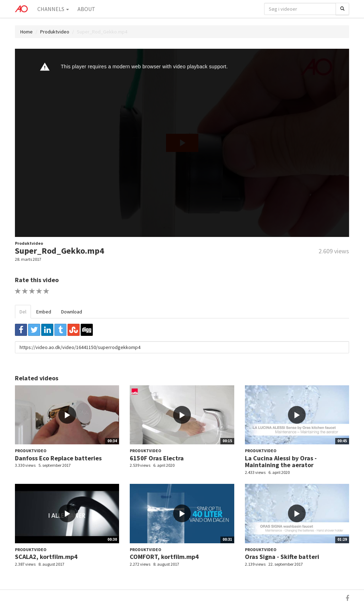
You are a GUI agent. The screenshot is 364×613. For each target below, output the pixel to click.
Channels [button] (53, 9)
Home (26, 32)
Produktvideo (55, 32)
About (86, 9)
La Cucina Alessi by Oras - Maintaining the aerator (281, 462)
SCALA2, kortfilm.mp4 (46, 557)
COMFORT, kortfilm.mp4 (164, 557)
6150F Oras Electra (157, 458)
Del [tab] (23, 312)
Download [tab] (72, 312)
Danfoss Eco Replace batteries (58, 458)
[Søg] (342, 9)
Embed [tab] (44, 312)
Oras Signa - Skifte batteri (282, 557)
